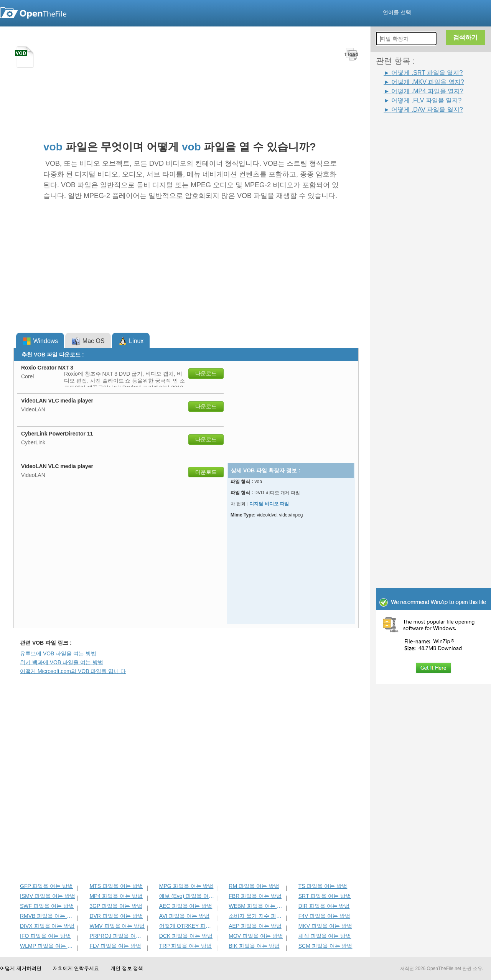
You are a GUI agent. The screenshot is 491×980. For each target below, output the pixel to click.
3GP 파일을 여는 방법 (116, 906)
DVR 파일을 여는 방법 (116, 916)
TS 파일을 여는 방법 (323, 886)
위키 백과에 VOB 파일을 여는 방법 (62, 662)
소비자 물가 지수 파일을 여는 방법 (256, 916)
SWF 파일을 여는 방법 (47, 906)
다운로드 (206, 373)
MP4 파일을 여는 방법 (116, 896)
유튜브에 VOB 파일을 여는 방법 (58, 653)
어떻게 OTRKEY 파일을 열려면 (187, 926)
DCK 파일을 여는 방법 (186, 936)
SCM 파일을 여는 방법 (325, 946)
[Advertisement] (437, 229)
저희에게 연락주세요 (76, 968)
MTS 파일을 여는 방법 (116, 886)
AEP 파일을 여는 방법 (255, 926)
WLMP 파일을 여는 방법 (48, 946)
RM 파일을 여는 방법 (254, 886)
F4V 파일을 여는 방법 (324, 916)
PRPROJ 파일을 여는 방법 (117, 936)
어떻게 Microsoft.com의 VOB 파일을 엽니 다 (73, 671)
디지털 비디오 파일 (269, 504)
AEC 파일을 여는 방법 (186, 906)
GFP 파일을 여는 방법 (46, 886)
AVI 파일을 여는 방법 (184, 916)
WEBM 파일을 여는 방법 (256, 906)
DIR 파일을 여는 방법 (324, 906)
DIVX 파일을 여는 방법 (47, 926)
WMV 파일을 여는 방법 (117, 926)
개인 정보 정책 (127, 968)
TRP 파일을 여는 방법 (185, 946)
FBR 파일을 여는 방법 (255, 896)
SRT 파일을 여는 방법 (325, 896)
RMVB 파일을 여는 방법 (48, 916)
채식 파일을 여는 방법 (325, 936)
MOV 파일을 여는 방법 (256, 936)
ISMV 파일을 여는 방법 (48, 896)
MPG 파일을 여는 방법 (186, 886)
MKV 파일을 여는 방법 (325, 926)
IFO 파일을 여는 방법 (45, 936)
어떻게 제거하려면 (21, 968)
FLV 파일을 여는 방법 (115, 946)
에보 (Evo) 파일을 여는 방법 (187, 896)
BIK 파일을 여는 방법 (254, 946)
